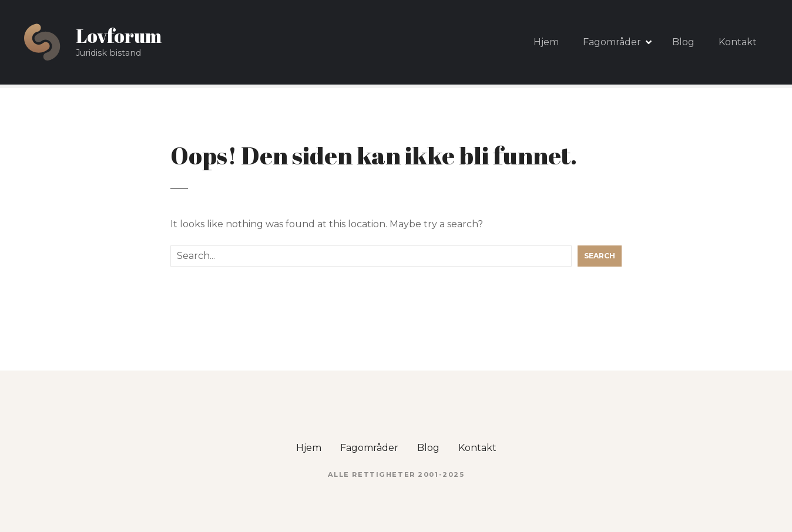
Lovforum (119, 36)
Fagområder (612, 42)
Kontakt (738, 42)
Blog (683, 42)
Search (600, 256)
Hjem (546, 42)
